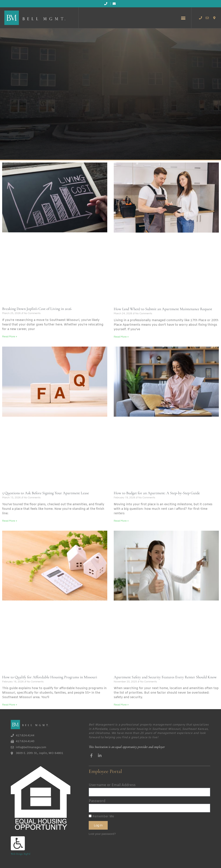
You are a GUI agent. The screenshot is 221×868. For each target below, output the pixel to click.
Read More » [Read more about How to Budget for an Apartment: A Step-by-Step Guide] (121, 521)
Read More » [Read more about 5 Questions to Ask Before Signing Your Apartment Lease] (10, 521)
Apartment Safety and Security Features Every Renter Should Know (165, 677)
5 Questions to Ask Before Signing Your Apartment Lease (46, 493)
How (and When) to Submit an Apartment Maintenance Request (163, 309)
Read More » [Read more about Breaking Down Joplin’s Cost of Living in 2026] (10, 337)
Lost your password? (102, 834)
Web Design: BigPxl (21, 854)
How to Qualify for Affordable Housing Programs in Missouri (50, 677)
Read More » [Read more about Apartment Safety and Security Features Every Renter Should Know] (121, 705)
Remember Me (101, 817)
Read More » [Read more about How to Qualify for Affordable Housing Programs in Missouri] (10, 705)
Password (97, 801)
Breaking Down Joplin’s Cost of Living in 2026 (37, 309)
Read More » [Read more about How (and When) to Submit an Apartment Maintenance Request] (121, 337)
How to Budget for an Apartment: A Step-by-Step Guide (157, 493)
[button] (183, 18)
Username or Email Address (112, 785)
